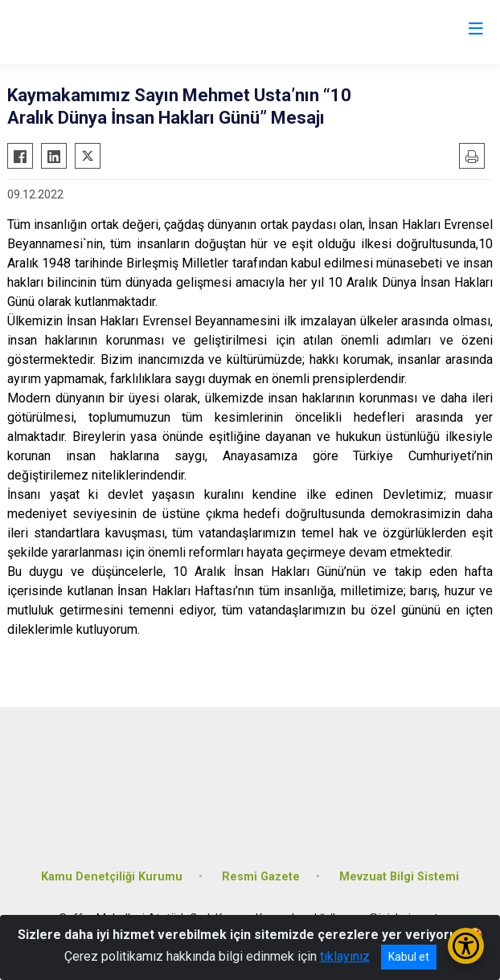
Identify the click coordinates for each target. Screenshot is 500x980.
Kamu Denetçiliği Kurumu (112, 877)
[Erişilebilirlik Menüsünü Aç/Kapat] (466, 946)
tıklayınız (345, 956)
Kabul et (409, 957)
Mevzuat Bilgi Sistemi (399, 877)
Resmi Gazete (261, 877)
